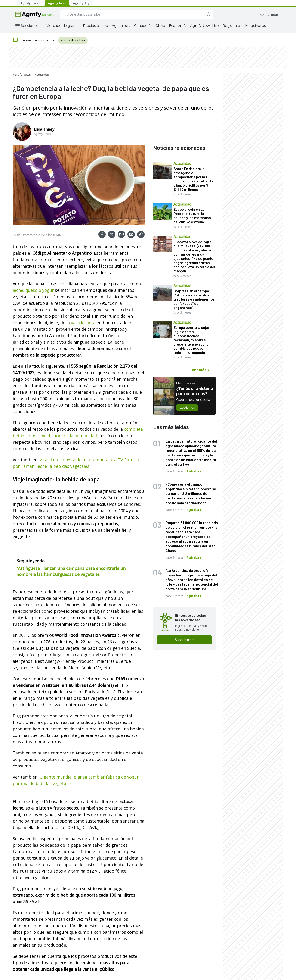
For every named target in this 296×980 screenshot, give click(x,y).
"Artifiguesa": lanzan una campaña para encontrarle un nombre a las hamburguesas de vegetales (71, 571)
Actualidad (42, 75)
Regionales (232, 26)
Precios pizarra (96, 26)
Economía (178, 26)
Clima (160, 26)
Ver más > (201, 370)
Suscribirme (184, 640)
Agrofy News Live (73, 40)
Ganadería (143, 26)
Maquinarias (255, 26)
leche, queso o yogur (34, 290)
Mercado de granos (63, 26)
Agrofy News (22, 75)
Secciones (29, 26)
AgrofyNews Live (204, 26)
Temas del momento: (34, 40)
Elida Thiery (44, 129)
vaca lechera (83, 323)
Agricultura (121, 26)
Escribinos (187, 408)
